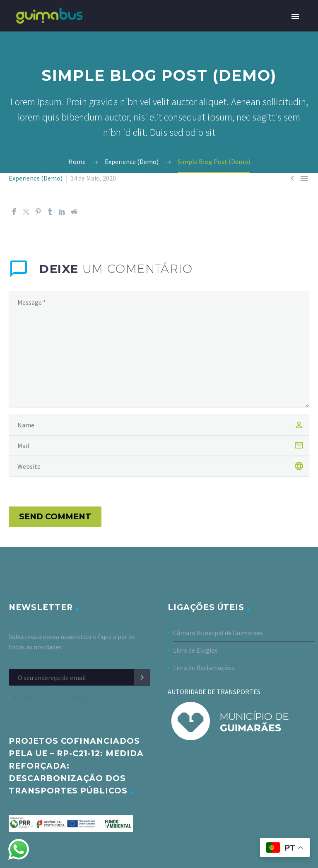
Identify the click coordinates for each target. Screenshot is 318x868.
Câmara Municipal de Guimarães (218, 633)
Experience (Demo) (36, 178)
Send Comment (55, 517)
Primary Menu (295, 17)
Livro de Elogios (195, 650)
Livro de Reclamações (204, 668)
